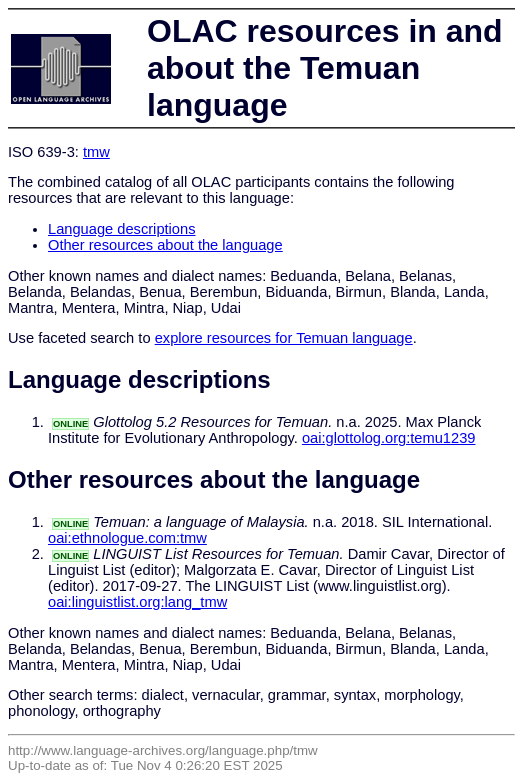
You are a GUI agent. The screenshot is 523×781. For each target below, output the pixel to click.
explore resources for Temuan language (284, 338)
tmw (96, 152)
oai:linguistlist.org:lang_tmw (137, 602)
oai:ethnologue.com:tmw (127, 538)
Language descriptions (122, 229)
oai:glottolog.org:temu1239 (389, 438)
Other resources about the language (165, 245)
